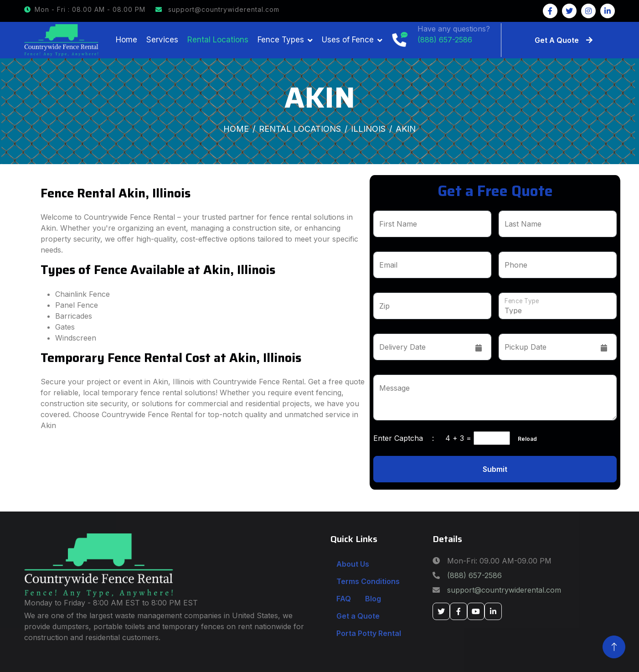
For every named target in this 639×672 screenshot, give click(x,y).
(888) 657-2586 (474, 575)
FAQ (344, 599)
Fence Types (281, 40)
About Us (353, 564)
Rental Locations (218, 40)
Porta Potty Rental (369, 633)
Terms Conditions (368, 581)
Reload (525, 439)
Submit (495, 469)
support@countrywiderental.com (217, 9)
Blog (373, 599)
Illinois (368, 129)
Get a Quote (358, 616)
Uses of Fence (348, 40)
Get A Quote (564, 40)
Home (126, 40)
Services (162, 40)
